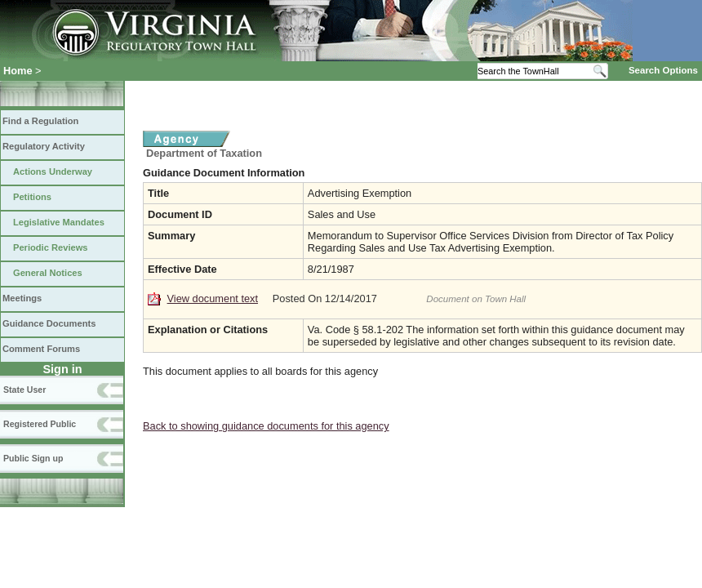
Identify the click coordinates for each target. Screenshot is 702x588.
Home (18, 71)
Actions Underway (53, 171)
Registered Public (40, 424)
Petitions (32, 197)
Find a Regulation (40, 121)
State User (24, 390)
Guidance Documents (49, 323)
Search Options (663, 70)
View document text (213, 298)
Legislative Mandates (59, 222)
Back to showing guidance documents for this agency (266, 426)
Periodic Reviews (51, 247)
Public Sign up (33, 458)
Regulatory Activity (44, 146)
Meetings (22, 298)
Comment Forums (41, 349)
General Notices (48, 273)
